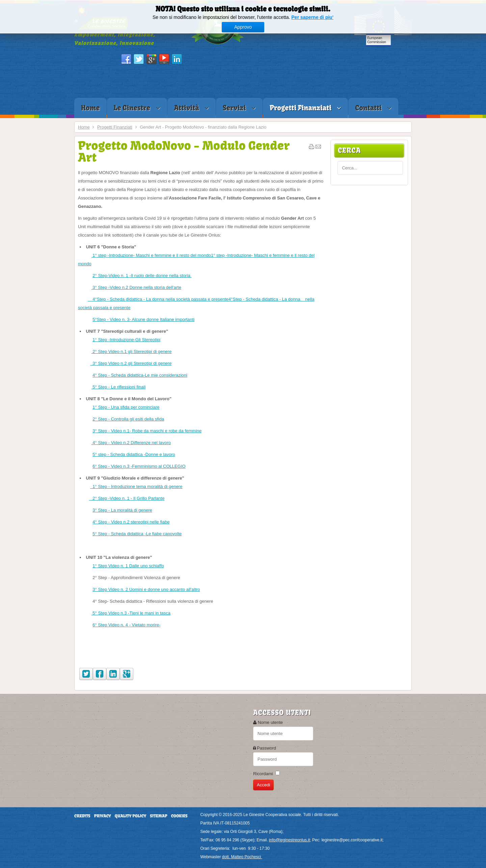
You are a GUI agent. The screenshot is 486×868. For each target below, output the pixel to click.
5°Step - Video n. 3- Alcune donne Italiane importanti (143, 319)
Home (84, 127)
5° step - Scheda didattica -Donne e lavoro (134, 454)
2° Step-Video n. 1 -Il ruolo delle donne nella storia (142, 276)
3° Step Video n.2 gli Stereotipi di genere (131, 363)
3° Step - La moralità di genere (122, 510)
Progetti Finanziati (115, 127)
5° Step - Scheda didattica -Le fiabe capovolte (137, 534)
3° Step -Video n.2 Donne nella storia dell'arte (136, 287)
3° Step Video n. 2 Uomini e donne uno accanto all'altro (146, 589)
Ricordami (263, 774)
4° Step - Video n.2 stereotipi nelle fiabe (131, 522)
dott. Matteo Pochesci (242, 857)
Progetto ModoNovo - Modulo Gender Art (184, 151)
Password (266, 748)
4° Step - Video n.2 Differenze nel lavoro (131, 443)
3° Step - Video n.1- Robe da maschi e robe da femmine (147, 431)
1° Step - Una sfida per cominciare (126, 407)
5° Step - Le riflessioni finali (119, 387)
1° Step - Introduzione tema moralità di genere (136, 486)
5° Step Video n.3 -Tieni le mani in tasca (131, 613)
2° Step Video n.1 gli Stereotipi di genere (132, 351)
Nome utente (270, 722)
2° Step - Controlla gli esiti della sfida (128, 419)
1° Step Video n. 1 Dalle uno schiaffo (128, 566)
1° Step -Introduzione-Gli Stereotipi (126, 340)
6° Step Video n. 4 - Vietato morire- (126, 625)
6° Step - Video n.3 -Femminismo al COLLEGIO (139, 466)
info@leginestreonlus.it (290, 840)
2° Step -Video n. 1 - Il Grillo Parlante (127, 498)
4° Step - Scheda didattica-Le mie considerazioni (140, 375)
